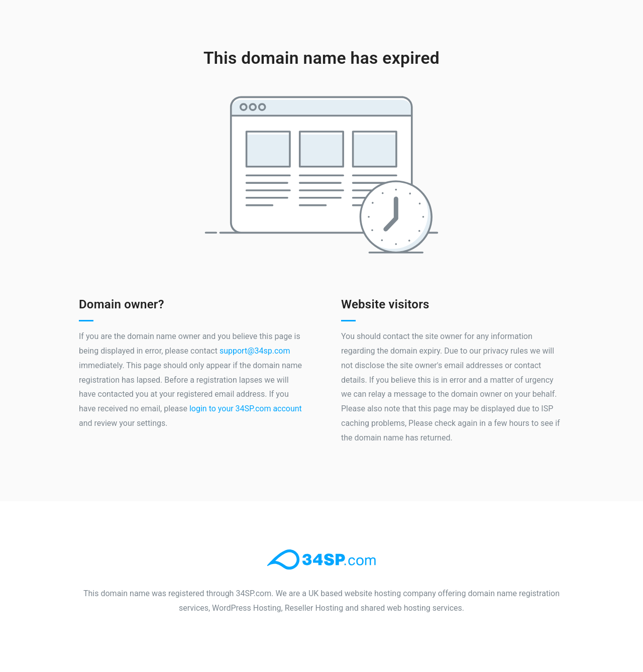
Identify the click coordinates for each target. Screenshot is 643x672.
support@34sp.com (255, 351)
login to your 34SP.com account (246, 409)
